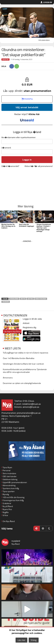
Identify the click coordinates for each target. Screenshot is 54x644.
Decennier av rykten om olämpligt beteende (22, 383)
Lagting (30, 299)
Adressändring (9, 485)
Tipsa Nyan (7, 467)
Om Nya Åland (9, 521)
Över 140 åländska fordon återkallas (19, 358)
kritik (23, 299)
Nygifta (6, 512)
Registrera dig (29, 327)
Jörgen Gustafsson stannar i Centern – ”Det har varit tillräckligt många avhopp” (44, 228)
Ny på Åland (8, 506)
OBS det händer (10, 476)
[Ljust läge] (43, 528)
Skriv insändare (9, 473)
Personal (6, 470)
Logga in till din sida (32, 319)
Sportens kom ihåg (11, 488)
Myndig (6, 494)
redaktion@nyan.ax (31, 404)
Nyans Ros (7, 509)
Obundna (6, 302)
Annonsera (8, 378)
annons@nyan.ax (31, 407)
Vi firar (5, 515)
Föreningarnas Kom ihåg (13, 500)
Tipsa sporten (9, 491)
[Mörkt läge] (49, 528)
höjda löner (14, 299)
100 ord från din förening (13, 497)
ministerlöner (41, 299)
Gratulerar (7, 503)
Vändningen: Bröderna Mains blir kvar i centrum (23, 364)
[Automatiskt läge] (37, 528)
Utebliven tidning (10, 479)
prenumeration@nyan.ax (29, 413)
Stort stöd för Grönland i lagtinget (26, 225)
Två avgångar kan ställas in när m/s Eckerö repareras (26, 353)
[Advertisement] (27, 270)
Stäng (34, 640)
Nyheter (5, 59)
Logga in (48, 2)
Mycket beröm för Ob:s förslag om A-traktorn (9, 226)
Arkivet (26, 323)
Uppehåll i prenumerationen (15, 482)
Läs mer (21, 640)
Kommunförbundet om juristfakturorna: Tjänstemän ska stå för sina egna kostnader (25, 371)
